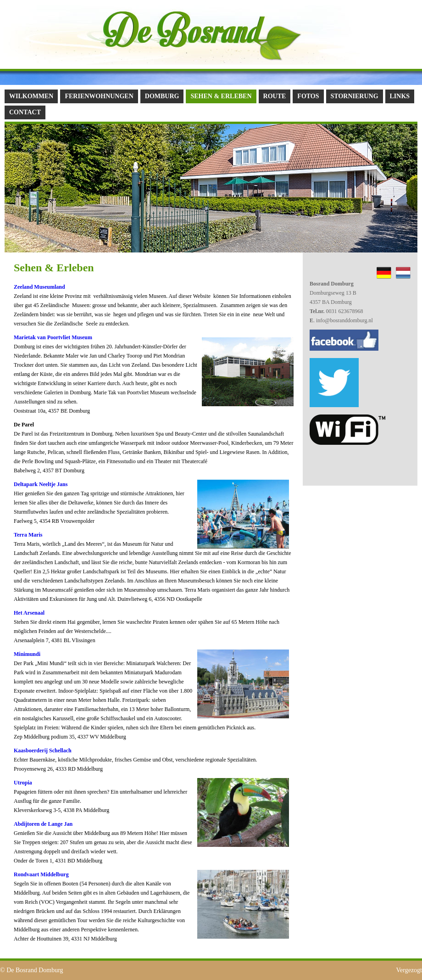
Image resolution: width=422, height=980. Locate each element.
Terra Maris (28, 535)
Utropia (23, 783)
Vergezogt (409, 970)
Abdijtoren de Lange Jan (43, 824)
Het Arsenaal (30, 613)
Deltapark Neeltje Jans (41, 484)
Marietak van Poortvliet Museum (53, 337)
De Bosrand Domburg (35, 970)
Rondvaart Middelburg (41, 874)
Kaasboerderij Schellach (43, 750)
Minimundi (27, 654)
